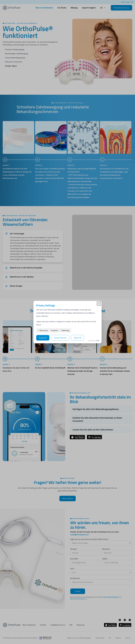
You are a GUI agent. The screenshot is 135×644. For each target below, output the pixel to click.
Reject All (78, 338)
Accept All (43, 338)
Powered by (94, 341)
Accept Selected (60, 338)
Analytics (54, 330)
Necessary (43, 330)
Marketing (64, 330)
